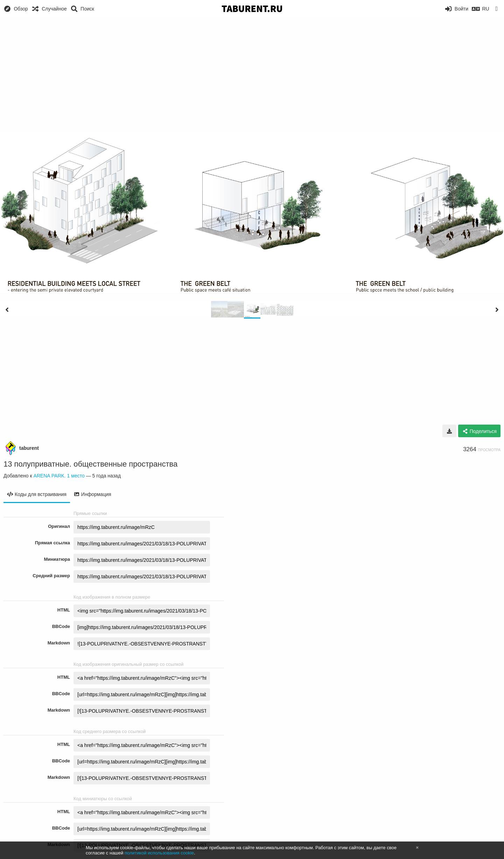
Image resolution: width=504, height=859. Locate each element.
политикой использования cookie (159, 853)
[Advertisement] (252, 70)
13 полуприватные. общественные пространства (90, 464)
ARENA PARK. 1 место (59, 476)
